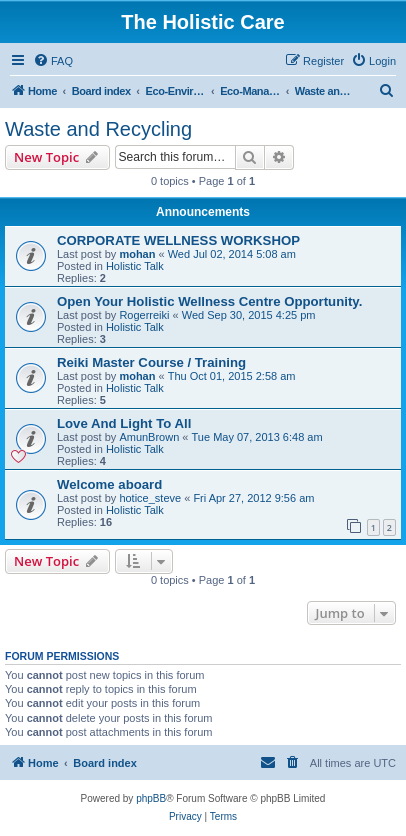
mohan (137, 254)
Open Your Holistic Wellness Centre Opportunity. (209, 301)
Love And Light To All (124, 423)
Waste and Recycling (98, 129)
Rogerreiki (144, 315)
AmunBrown (149, 437)
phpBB (151, 798)
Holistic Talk (135, 266)
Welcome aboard (109, 484)
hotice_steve (150, 498)
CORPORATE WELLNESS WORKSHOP (178, 240)
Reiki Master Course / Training (151, 362)
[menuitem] (53, 61)
